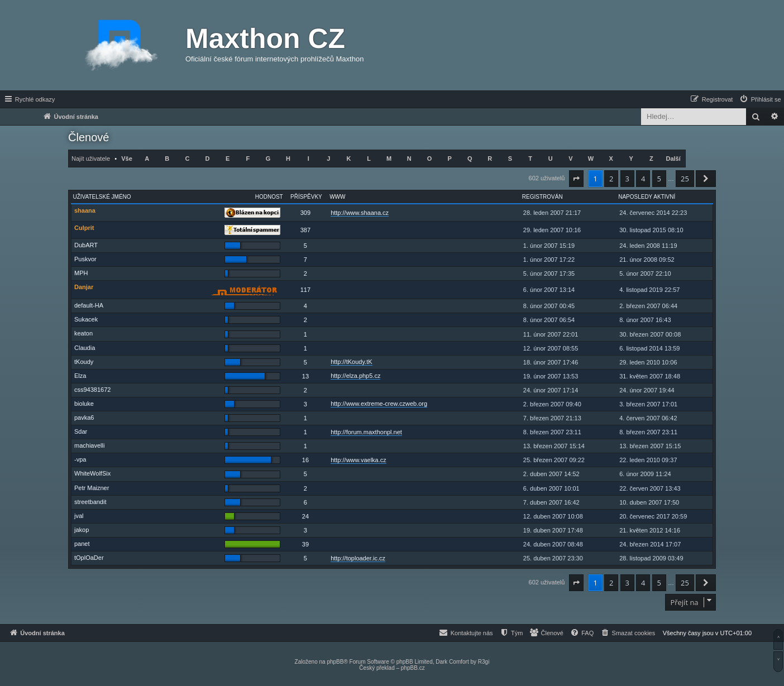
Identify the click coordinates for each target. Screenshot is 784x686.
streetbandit (90, 502)
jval (79, 516)
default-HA (89, 305)
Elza (80, 376)
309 (305, 213)
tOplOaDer (89, 558)
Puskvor (85, 259)
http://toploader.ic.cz (358, 558)
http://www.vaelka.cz (358, 460)
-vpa (80, 459)
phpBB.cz (413, 668)
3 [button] (627, 179)
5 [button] (659, 179)
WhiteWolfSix (92, 473)
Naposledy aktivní (647, 197)
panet (82, 544)
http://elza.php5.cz (355, 376)
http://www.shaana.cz (360, 213)
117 (305, 290)
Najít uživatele (91, 159)
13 (305, 376)
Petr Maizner (92, 488)
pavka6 (84, 418)
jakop (82, 530)
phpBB (335, 662)
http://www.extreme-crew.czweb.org (379, 404)
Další (673, 159)
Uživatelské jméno (102, 197)
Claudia (85, 348)
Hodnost (269, 197)
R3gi (484, 662)
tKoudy (84, 362)
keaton (83, 333)
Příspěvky (306, 197)
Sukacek (86, 319)
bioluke (84, 404)
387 (305, 230)
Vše (127, 159)
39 (305, 544)
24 (305, 516)
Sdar (81, 431)
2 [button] (611, 179)
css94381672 (92, 390)
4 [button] (643, 179)
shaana (85, 210)
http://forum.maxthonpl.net (366, 432)
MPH (81, 273)
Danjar (84, 287)
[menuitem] (760, 99)
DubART (86, 245)
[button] (576, 179)
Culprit (84, 228)
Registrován (542, 197)
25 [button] (685, 179)
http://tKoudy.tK (351, 362)
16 (305, 460)
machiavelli (89, 445)
